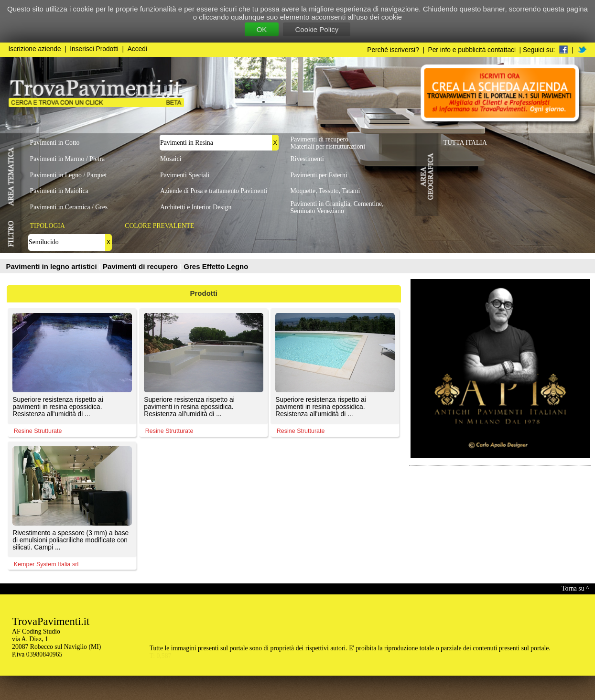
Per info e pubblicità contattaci (472, 50)
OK (262, 29)
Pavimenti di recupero (141, 266)
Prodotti (204, 293)
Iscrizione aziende (35, 49)
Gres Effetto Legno (216, 266)
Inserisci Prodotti (94, 49)
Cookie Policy (317, 29)
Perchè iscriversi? (393, 50)
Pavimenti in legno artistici (53, 266)
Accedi (137, 49)
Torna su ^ (575, 588)
